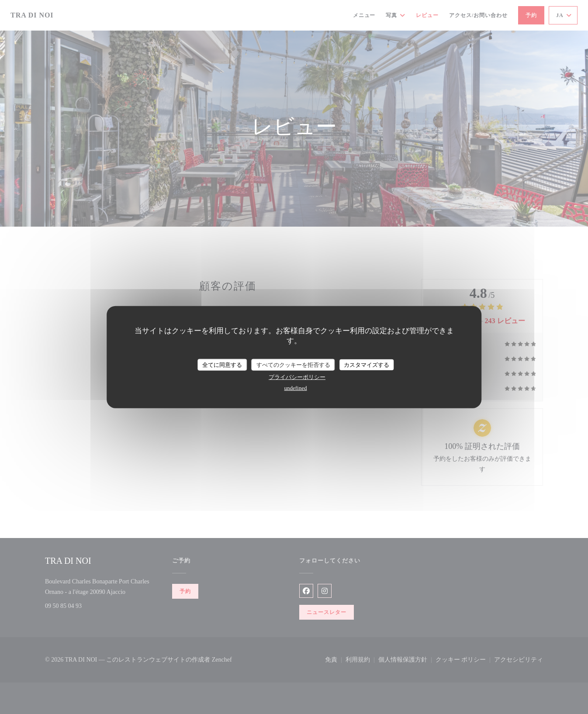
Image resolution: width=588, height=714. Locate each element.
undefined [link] (296, 388)
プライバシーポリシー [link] (297, 377)
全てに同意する (222, 364)
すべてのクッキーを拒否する (293, 364)
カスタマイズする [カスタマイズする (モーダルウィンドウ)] (367, 364)
